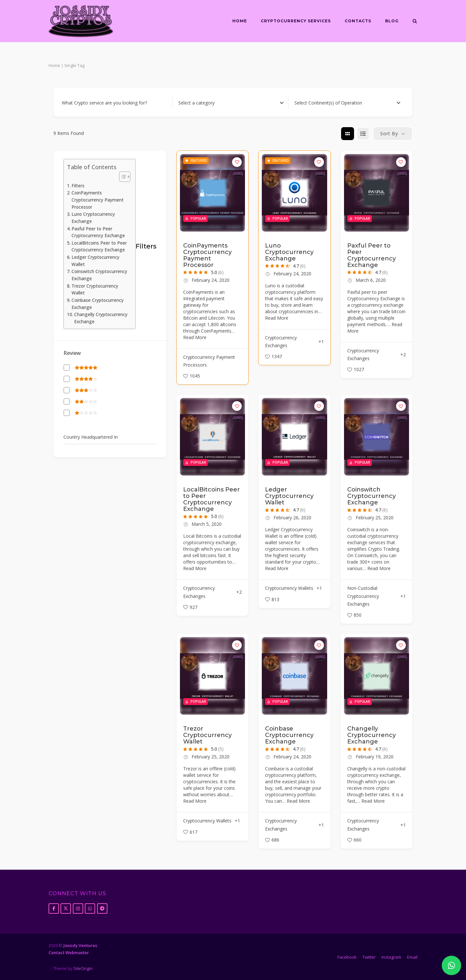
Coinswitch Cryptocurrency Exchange (99, 275)
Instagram (391, 957)
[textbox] (196, 103)
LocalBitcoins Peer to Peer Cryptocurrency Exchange (99, 247)
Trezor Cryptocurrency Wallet (95, 290)
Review (72, 353)
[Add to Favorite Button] (237, 162)
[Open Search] (415, 22)
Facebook (347, 957)
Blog (392, 21)
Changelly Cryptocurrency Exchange (101, 318)
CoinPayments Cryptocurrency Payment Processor (98, 200)
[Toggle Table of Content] (122, 177)
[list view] (363, 134)
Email (412, 957)
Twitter (369, 957)
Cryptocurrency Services (296, 21)
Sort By (389, 133)
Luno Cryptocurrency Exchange (93, 218)
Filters (78, 186)
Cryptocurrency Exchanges (281, 341)
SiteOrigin (83, 968)
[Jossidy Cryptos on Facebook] (54, 908)
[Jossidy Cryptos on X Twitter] (66, 908)
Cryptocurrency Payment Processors (209, 361)
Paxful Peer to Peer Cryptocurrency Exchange (98, 232)
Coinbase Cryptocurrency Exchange (98, 304)
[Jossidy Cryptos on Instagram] (78, 908)
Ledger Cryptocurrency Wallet (95, 261)
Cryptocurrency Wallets (289, 588)
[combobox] (231, 103)
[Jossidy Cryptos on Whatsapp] (90, 908)
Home (240, 21)
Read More (195, 337)
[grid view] (348, 134)
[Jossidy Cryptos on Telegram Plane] (102, 908)
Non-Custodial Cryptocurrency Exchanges (363, 596)
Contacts (358, 21)
